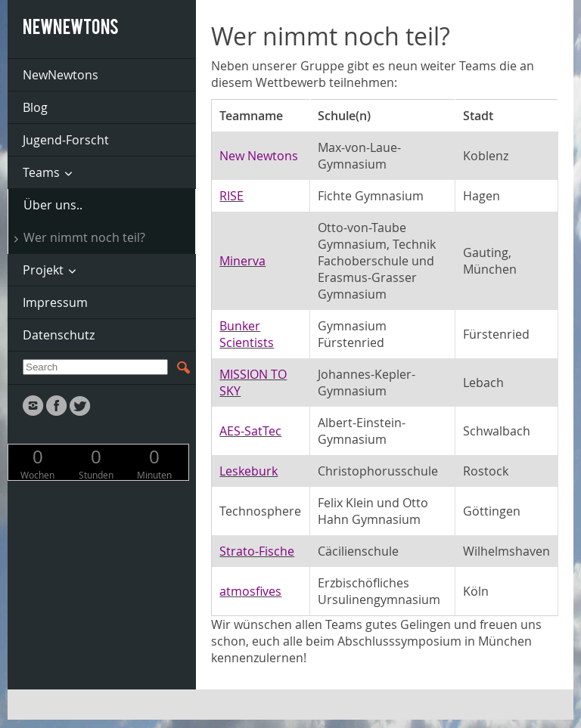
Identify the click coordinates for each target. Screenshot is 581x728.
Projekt (43, 270)
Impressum (55, 302)
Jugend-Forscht (66, 140)
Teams (41, 172)
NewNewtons (61, 75)
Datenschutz (59, 335)
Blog (35, 107)
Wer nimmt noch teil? (84, 237)
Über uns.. (53, 205)
